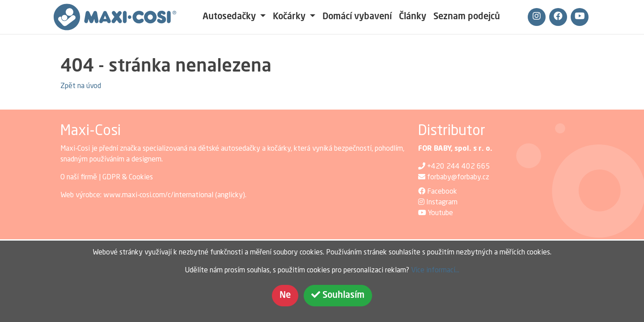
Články (413, 17)
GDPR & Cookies (128, 178)
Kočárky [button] (290, 17)
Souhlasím (338, 295)
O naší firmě (79, 178)
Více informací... (435, 271)
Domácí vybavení (357, 17)
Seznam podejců (467, 17)
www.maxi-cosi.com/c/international (158, 195)
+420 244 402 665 (459, 167)
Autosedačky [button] (230, 17)
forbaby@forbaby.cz (458, 178)
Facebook (442, 192)
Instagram (442, 203)
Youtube (441, 213)
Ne (285, 296)
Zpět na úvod (81, 86)
